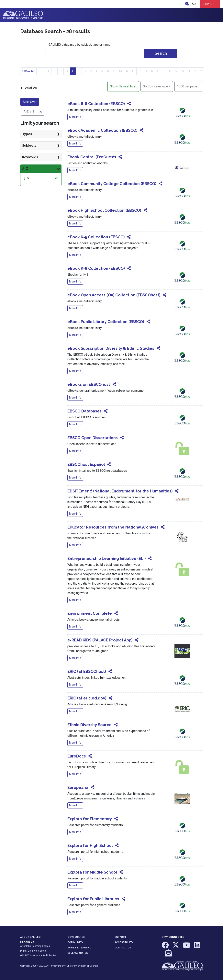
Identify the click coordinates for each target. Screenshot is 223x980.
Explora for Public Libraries (93, 899)
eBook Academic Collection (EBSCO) (102, 130)
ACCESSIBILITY (124, 942)
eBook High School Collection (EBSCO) (104, 210)
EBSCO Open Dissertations (93, 438)
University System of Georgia (82, 966)
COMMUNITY (75, 942)
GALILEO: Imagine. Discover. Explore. (23, 15)
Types (27, 134)
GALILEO (43, 966)
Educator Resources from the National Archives (113, 527)
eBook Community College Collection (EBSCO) (112, 184)
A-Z (25, 169)
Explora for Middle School (92, 872)
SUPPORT (120, 937)
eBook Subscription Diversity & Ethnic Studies (111, 348)
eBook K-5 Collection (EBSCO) (96, 237)
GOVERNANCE (76, 937)
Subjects (29, 146)
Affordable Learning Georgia (35, 946)
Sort (156, 86)
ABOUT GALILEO (30, 937)
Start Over (30, 102)
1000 (187, 86)
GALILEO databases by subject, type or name (79, 45)
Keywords (30, 157)
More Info (75, 117)
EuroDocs (77, 756)
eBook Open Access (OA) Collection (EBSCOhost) (114, 295)
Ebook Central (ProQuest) (92, 157)
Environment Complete (90, 613)
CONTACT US (123, 948)
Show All (28, 71)
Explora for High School (90, 846)
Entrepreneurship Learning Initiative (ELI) (106, 559)
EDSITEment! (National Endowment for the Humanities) (120, 491)
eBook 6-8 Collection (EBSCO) (96, 104)
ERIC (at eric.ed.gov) (87, 698)
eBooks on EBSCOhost (89, 384)
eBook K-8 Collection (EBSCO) (96, 268)
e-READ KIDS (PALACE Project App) (100, 640)
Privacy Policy (57, 966)
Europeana (78, 787)
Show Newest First (123, 86)
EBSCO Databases (84, 411)
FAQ (190, 4)
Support (210, 4)
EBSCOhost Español (86, 464)
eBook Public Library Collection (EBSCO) (106, 322)
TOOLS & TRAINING (79, 948)
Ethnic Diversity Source (89, 725)
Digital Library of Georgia (33, 951)
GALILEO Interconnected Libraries (38, 955)
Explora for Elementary (90, 819)
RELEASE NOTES (78, 953)
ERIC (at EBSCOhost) (87, 671)
